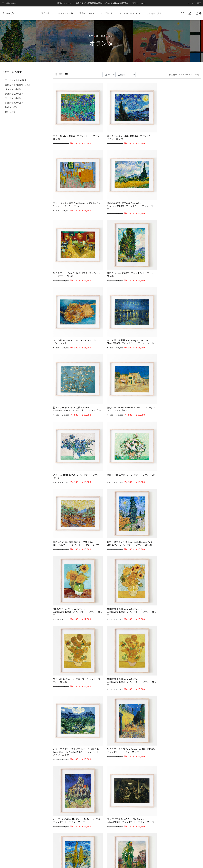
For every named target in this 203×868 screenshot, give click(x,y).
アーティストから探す (16, 80)
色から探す (10, 112)
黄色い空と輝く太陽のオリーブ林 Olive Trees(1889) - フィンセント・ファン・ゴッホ (76, 396)
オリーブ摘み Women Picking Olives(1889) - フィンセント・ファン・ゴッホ (75, 732)
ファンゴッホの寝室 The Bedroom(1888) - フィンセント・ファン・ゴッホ (177, 134)
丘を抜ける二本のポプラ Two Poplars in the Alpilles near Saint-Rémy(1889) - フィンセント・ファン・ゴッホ (126, 597)
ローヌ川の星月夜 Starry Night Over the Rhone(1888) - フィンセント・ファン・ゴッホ (126, 266)
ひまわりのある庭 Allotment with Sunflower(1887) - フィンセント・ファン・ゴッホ (177, 597)
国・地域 (101, 36)
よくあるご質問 (194, 3)
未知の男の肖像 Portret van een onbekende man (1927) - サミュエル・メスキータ (177, 732)
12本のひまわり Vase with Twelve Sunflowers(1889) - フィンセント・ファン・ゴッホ (177, 464)
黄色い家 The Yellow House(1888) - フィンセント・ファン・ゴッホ (76, 332)
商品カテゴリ (87, 13)
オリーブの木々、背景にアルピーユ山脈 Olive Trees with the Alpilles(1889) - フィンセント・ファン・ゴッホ (75, 531)
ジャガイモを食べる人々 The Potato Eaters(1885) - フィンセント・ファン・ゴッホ (75, 597)
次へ (139, 752)
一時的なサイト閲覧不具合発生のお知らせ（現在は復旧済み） (102, 3)
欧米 (110, 36)
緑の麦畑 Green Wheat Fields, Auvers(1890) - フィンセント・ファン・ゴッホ (126, 732)
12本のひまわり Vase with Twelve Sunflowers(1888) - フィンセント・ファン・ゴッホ (75, 464)
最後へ (149, 752)
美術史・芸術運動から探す (18, 85)
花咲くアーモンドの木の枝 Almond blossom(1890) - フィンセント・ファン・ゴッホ (177, 266)
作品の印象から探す (15, 103)
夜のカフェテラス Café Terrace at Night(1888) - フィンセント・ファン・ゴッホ (126, 531)
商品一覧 (46, 13)
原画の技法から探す (15, 94)
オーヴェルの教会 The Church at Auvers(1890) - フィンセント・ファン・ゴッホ (177, 531)
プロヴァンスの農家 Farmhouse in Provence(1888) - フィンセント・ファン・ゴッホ (76, 664)
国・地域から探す (14, 98)
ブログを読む (107, 13)
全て (91, 36)
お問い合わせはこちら (77, 831)
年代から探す (11, 107)
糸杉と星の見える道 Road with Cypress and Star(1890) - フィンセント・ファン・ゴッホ (126, 396)
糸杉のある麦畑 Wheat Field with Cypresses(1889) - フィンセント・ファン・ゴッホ (76, 199)
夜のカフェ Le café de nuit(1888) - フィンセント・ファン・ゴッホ (126, 198)
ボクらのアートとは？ (130, 13)
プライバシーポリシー (136, 828)
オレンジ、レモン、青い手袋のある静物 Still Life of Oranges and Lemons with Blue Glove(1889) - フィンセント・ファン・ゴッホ (126, 666)
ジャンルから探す (14, 89)
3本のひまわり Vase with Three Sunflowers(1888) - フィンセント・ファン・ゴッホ (177, 397)
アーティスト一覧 (65, 13)
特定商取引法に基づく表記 (138, 832)
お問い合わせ (9, 3)
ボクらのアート (32, 806)
